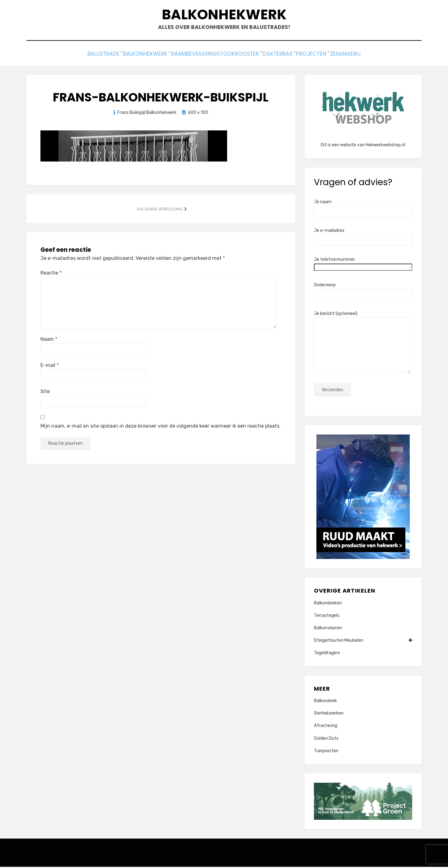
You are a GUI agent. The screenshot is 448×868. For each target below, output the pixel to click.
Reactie (51, 274)
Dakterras (285, 56)
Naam (49, 340)
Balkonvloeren (328, 629)
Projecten (324, 56)
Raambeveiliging (187, 56)
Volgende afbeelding (160, 210)
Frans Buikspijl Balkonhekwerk (147, 114)
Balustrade (85, 56)
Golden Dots (326, 740)
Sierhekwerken (329, 714)
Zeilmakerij (364, 56)
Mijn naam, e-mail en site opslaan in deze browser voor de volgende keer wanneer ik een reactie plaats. (161, 427)
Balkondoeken (328, 604)
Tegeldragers (327, 654)
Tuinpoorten (326, 752)
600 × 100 (198, 114)
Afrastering (326, 727)
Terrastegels (327, 617)
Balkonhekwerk (224, 16)
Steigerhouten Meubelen (363, 642)
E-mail (50, 366)
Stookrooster (240, 56)
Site (45, 393)
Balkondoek (325, 702)
